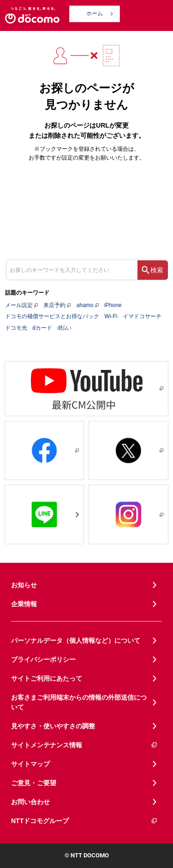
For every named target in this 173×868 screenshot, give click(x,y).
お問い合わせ (30, 802)
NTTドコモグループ (84, 821)
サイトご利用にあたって (47, 678)
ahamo (85, 305)
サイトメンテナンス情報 (84, 745)
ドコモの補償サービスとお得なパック (52, 316)
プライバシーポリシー (43, 659)
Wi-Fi (111, 316)
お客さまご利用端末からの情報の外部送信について (79, 702)
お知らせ (24, 585)
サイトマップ (30, 764)
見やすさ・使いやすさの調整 (53, 726)
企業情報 (24, 604)
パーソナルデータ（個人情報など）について (76, 640)
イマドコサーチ (142, 316)
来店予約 (54, 305)
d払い (64, 328)
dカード (42, 328)
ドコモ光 (16, 328)
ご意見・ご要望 (34, 783)
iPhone (113, 305)
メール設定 (19, 305)
